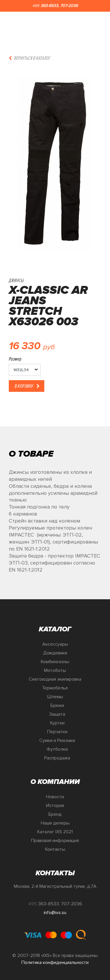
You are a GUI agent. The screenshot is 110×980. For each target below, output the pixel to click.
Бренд (55, 814)
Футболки (57, 749)
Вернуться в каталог (32, 58)
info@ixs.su (55, 913)
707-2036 (69, 6)
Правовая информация (55, 841)
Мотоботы (55, 670)
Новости (55, 797)
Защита (57, 714)
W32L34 (21, 370)
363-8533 (49, 6)
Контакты (55, 849)
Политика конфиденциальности (55, 962)
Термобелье (55, 688)
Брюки (57, 705)
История (55, 806)
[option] (55, 163)
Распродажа (57, 758)
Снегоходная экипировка (55, 679)
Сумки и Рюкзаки (57, 740)
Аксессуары (55, 644)
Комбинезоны (55, 662)
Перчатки (57, 732)
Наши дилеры (55, 823)
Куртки (57, 723)
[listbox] (25, 370)
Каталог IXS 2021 (55, 832)
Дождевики (55, 653)
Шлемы (55, 697)
